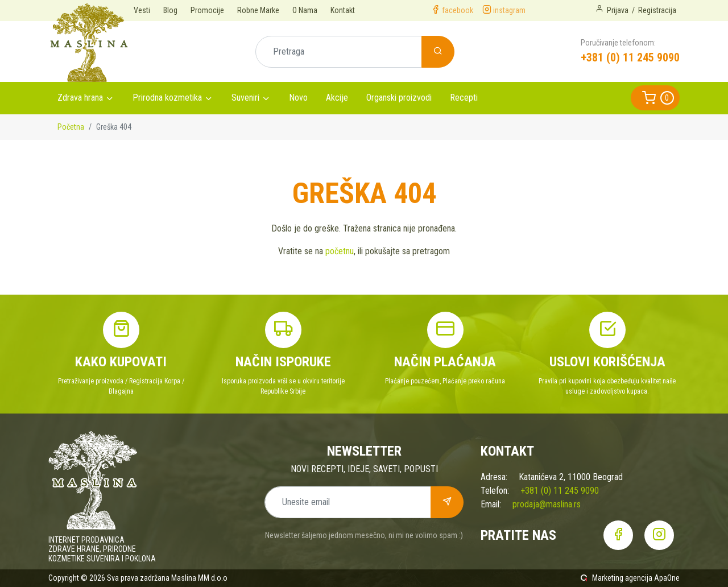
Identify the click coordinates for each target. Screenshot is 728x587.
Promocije (207, 10)
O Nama (305, 10)
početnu (340, 251)
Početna (71, 127)
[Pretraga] (339, 52)
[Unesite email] (348, 502)
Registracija (657, 10)
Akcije (337, 98)
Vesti (142, 10)
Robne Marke (258, 10)
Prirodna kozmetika (167, 98)
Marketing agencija (622, 578)
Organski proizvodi (399, 98)
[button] (655, 98)
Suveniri (245, 98)
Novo (298, 98)
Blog (170, 10)
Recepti (464, 98)
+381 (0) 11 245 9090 (630, 57)
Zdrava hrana (80, 98)
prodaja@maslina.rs (547, 504)
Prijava (618, 10)
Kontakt (343, 10)
